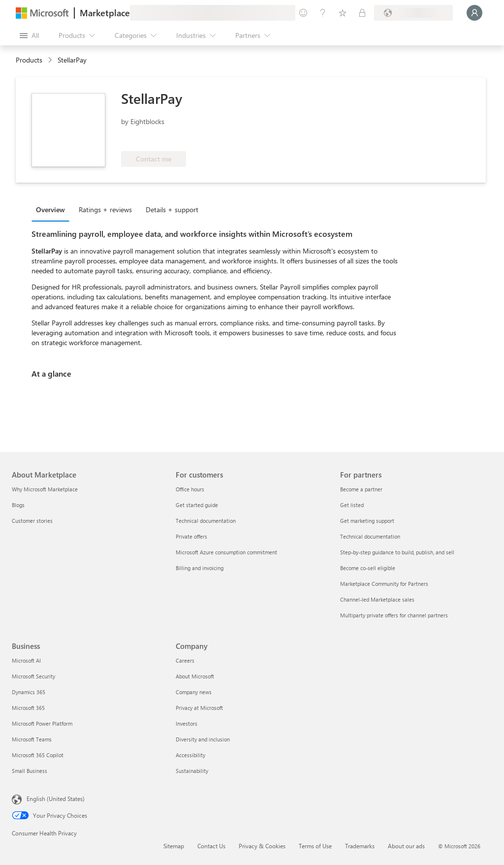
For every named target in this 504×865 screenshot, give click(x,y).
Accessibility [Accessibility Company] (190, 755)
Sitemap (174, 846)
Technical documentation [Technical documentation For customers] (206, 521)
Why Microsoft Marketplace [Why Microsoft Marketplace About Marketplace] (45, 489)
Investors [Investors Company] (187, 723)
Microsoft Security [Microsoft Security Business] (33, 676)
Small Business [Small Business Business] (30, 771)
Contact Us (211, 846)
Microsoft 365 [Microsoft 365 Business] (28, 708)
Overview (50, 209)
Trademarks (360, 846)
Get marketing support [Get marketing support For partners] (367, 521)
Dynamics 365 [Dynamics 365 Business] (29, 692)
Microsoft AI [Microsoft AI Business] (26, 660)
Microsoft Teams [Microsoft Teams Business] (32, 739)
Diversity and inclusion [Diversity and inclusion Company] (203, 739)
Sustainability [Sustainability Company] (192, 771)
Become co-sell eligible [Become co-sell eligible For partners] (368, 568)
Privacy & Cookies (262, 846)
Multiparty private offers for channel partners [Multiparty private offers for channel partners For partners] (394, 615)
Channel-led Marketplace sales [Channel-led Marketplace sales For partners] (377, 599)
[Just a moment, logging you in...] (474, 13)
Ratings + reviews (105, 209)
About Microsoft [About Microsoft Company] (195, 676)
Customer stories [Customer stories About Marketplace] (32, 521)
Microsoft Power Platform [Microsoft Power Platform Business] (42, 723)
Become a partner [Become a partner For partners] (361, 489)
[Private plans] (362, 13)
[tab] (53, 209)
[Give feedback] (303, 13)
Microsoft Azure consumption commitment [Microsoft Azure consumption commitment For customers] (226, 552)
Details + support (172, 209)
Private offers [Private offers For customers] (191, 536)
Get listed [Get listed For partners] (352, 505)
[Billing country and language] (413, 13)
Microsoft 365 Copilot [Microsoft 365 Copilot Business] (38, 755)
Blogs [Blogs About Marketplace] (18, 505)
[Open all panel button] (29, 35)
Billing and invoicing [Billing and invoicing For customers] (200, 568)
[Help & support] (323, 13)
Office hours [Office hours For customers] (190, 489)
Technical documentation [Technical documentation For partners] (370, 536)
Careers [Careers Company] (185, 660)
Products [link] (29, 60)
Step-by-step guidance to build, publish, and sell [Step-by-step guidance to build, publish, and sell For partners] (397, 552)
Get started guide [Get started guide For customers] (197, 505)
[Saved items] (343, 13)
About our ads (406, 846)
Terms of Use (315, 846)
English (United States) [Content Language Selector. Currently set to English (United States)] (56, 799)
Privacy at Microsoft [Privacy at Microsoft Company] (199, 708)
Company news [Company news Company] (194, 692)
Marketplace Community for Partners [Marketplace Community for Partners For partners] (384, 584)
